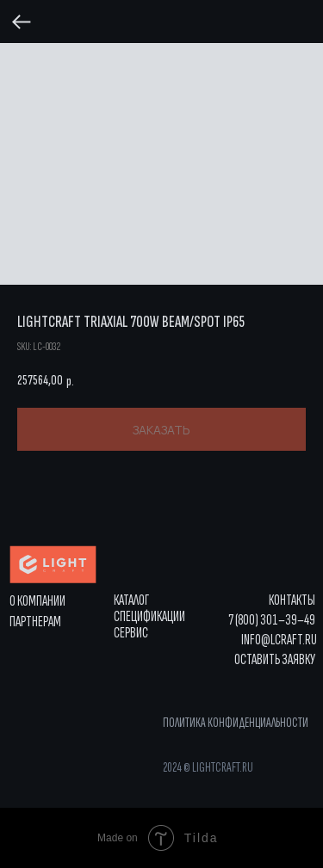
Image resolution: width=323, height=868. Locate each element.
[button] (275, 660)
